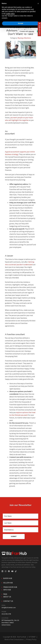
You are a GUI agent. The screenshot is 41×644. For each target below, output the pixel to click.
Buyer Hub (8, 578)
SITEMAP (32, 637)
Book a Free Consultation (14, 639)
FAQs (5, 594)
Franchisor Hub (10, 587)
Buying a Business (24, 38)
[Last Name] (20, 523)
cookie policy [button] (10, 14)
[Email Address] (20, 530)
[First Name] (20, 516)
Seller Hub (8, 583)
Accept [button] (20, 23)
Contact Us (8, 601)
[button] (38, 4)
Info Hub (7, 590)
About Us (7, 597)
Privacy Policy (31, 639)
